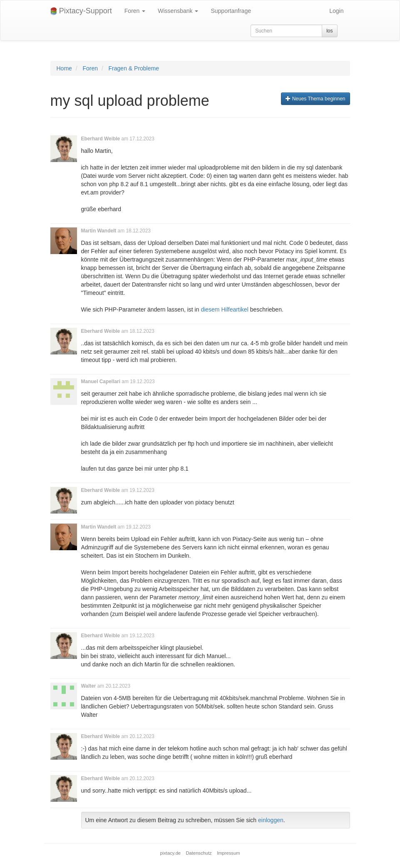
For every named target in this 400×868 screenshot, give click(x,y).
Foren (135, 11)
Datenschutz (199, 853)
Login (336, 11)
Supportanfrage (231, 11)
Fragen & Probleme (134, 68)
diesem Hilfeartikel (224, 309)
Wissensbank (178, 11)
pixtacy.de (171, 853)
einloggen (271, 820)
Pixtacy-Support (81, 11)
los (329, 31)
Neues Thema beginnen (315, 99)
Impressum (228, 853)
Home (64, 68)
